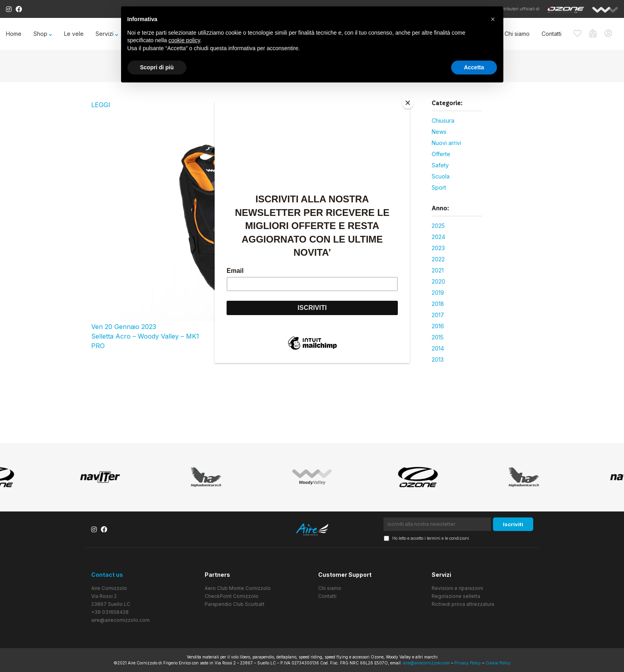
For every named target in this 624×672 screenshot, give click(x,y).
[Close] (408, 103)
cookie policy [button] (184, 40)
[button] (493, 19)
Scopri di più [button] (157, 67)
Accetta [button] (474, 67)
